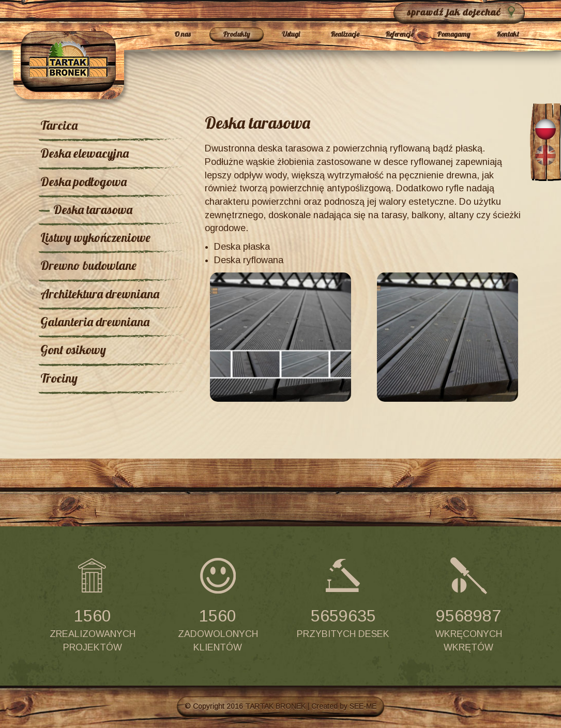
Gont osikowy (73, 350)
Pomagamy (453, 34)
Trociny (59, 378)
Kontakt (508, 34)
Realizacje (345, 34)
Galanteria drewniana (95, 322)
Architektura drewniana (100, 294)
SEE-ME (363, 706)
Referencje (399, 34)
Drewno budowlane (88, 265)
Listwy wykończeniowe (95, 237)
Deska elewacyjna (85, 153)
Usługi (291, 34)
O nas (182, 34)
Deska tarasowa (93, 209)
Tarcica (59, 125)
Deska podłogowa (84, 181)
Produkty (236, 34)
